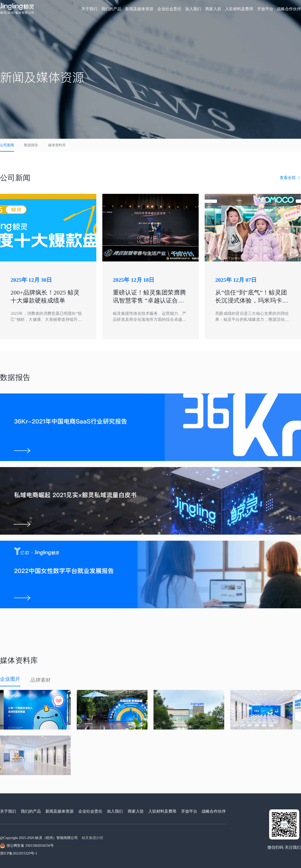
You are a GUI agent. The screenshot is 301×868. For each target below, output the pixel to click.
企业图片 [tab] (10, 679)
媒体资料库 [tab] (57, 145)
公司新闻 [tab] (7, 145)
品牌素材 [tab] (41, 680)
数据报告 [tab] (31, 145)
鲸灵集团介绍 (92, 838)
